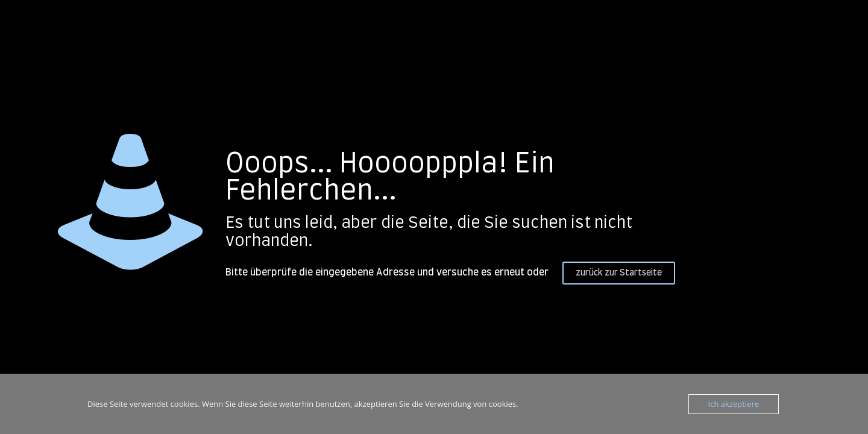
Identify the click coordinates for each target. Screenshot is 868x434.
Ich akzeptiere (734, 404)
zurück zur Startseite (619, 273)
